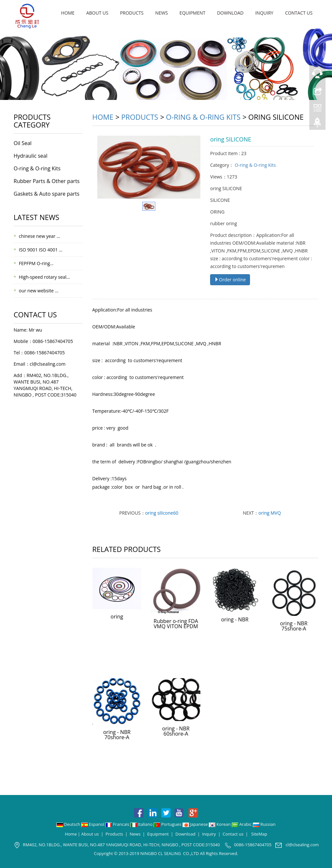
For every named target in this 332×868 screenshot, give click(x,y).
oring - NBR (235, 619)
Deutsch (69, 824)
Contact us (299, 13)
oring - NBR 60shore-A (176, 731)
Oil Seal (23, 143)
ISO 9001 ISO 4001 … (41, 250)
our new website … (39, 291)
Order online (230, 280)
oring (117, 617)
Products (132, 13)
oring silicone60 (162, 513)
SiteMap (259, 834)
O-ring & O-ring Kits (203, 117)
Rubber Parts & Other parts (47, 181)
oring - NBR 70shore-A (117, 735)
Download (230, 13)
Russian (264, 824)
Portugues (168, 824)
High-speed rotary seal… (44, 277)
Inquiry (264, 13)
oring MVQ (270, 513)
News (162, 13)
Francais (118, 824)
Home (68, 13)
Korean (220, 824)
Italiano (142, 824)
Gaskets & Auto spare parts (47, 194)
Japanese (196, 824)
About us (97, 13)
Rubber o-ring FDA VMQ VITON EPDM (176, 624)
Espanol (93, 824)
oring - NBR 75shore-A (294, 626)
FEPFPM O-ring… (36, 263)
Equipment (193, 13)
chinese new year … (39, 236)
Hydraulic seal (30, 156)
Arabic (242, 824)
